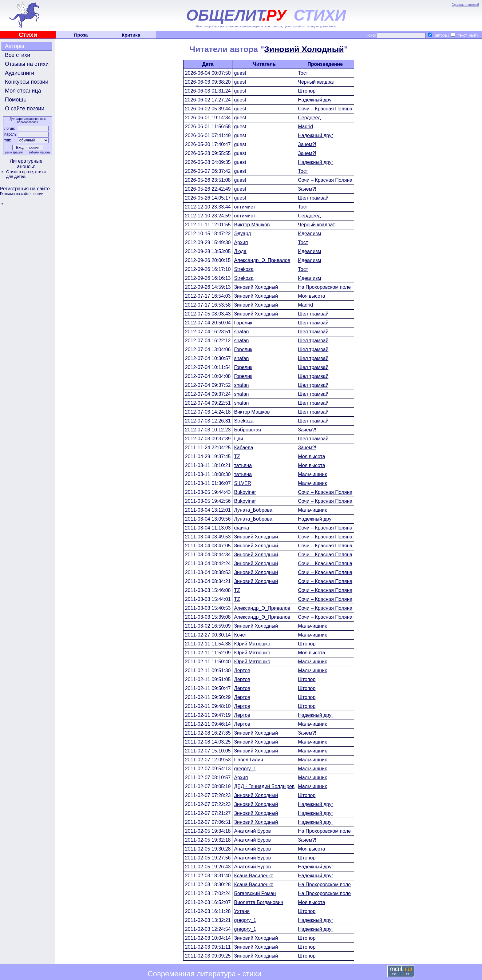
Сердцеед (309, 118)
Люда (240, 251)
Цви (238, 439)
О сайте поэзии (25, 109)
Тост (303, 73)
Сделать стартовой (465, 5)
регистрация (14, 152)
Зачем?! (307, 144)
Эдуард (242, 234)
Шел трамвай (313, 198)
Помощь (16, 100)
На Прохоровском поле (324, 287)
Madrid (305, 127)
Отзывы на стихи (27, 64)
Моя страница (23, 91)
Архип (241, 242)
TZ (237, 456)
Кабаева (243, 448)
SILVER (243, 483)
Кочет (240, 635)
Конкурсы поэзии (27, 82)
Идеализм (309, 234)
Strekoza (244, 269)
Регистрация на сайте (25, 189)
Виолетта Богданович (259, 902)
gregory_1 (245, 769)
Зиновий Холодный (304, 49)
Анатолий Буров (252, 831)
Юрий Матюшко (252, 644)
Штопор (307, 91)
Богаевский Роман (255, 893)
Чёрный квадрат (316, 82)
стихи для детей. (26, 174)
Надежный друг (316, 100)
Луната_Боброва (253, 510)
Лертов (242, 671)
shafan (241, 332)
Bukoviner (245, 492)
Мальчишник (312, 474)
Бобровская (247, 430)
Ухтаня (242, 911)
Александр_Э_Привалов (262, 260)
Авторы (14, 46)
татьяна (243, 465)
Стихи (28, 35)
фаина (241, 528)
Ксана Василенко (254, 876)
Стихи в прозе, (21, 172)
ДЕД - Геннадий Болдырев (264, 786)
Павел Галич (248, 760)
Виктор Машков (252, 225)
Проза (81, 35)
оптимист (245, 207)
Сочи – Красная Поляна (325, 109)
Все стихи (18, 55)
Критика (131, 35)
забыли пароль (40, 152)
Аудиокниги (20, 73)
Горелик (243, 323)
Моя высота (311, 296)
